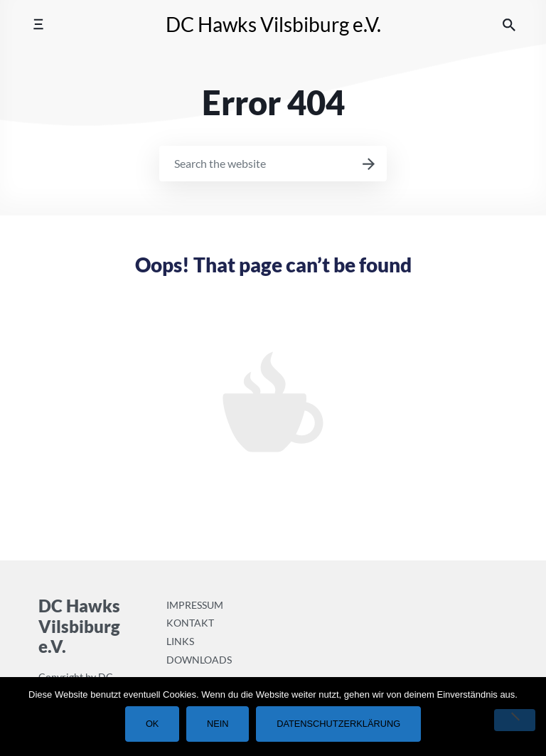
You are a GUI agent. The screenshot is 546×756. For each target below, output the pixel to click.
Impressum (195, 605)
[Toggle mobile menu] (38, 25)
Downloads (199, 660)
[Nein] (515, 720)
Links (180, 641)
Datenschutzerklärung (338, 724)
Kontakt (190, 623)
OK (152, 724)
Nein (218, 724)
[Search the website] (509, 25)
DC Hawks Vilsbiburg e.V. (273, 24)
